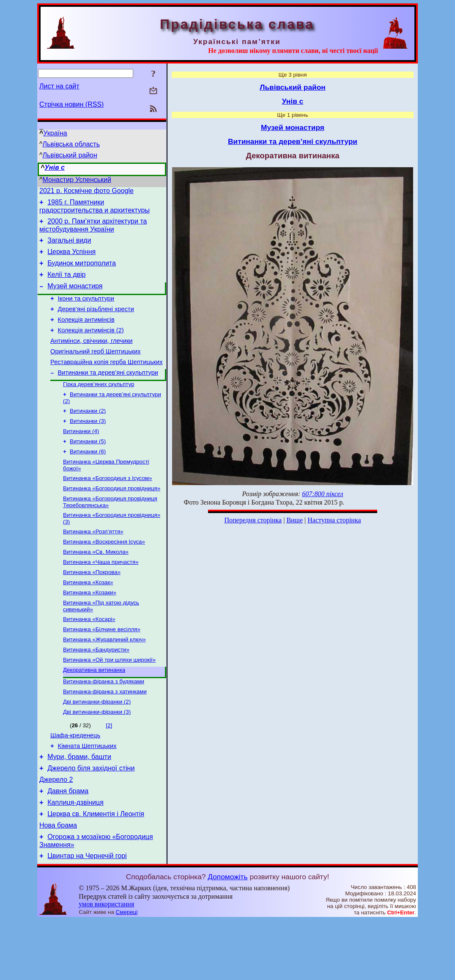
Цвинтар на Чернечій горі (87, 915)
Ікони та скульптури (86, 310)
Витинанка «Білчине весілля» (102, 668)
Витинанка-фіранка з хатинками (105, 736)
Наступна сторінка (334, 520)
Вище (295, 520)
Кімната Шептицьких (87, 794)
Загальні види (69, 245)
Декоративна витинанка (94, 712)
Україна (55, 133)
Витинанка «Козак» (88, 618)
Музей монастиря (75, 296)
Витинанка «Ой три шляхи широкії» (109, 701)
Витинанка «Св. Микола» (96, 585)
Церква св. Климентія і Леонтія (96, 870)
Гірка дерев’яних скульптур (99, 405)
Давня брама (68, 844)
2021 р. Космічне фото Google (86, 192)
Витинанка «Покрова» (92, 607)
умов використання (106, 964)
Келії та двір (66, 283)
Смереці (127, 972)
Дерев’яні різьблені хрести (96, 322)
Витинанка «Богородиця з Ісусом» (108, 506)
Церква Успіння (71, 258)
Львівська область (71, 144)
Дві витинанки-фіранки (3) (97, 758)
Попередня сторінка (253, 520)
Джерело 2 (56, 832)
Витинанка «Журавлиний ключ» (104, 679)
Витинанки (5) (88, 467)
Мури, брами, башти (79, 806)
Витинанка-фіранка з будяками (104, 725)
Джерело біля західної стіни (91, 819)
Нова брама (58, 882)
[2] (109, 771)
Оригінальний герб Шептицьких (95, 369)
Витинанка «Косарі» (89, 657)
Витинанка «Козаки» (90, 629)
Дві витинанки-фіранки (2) (97, 747)
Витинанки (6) (88, 478)
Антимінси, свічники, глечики (92, 357)
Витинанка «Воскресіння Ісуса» (104, 574)
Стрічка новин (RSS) (71, 104)
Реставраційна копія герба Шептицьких (106, 381)
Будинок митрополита (82, 271)
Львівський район (70, 155)
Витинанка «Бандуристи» (96, 690)
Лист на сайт (59, 86)
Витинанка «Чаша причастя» (101, 596)
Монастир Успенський (77, 180)
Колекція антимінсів (86, 334)
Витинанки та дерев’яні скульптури (108, 393)
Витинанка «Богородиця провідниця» (112, 517)
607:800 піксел (322, 494)
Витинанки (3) (88, 445)
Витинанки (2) (88, 434)
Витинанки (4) (81, 456)
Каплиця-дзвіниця (75, 857)
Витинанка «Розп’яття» (93, 563)
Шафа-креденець (75, 782)
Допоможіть (227, 936)
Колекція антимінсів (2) (91, 345)
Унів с (55, 167)
